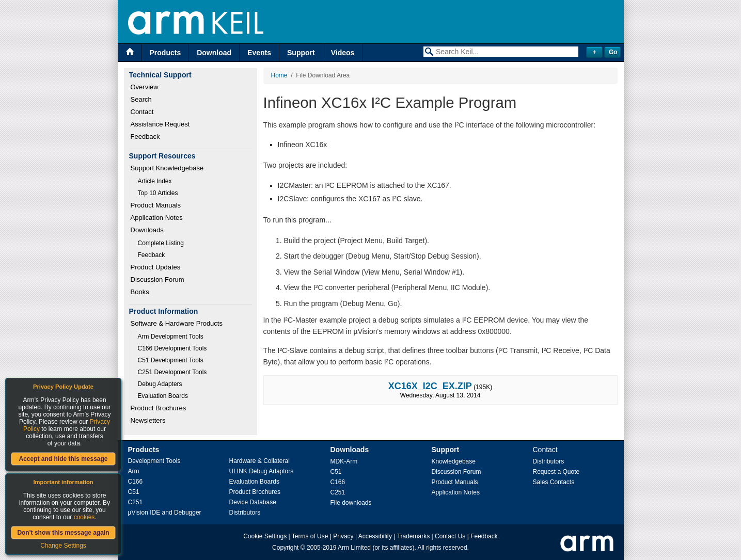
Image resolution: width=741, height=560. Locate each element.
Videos (343, 53)
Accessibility (375, 536)
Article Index (155, 181)
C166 (136, 482)
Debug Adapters (160, 384)
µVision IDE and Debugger (165, 513)
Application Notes (157, 218)
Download (214, 53)
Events (259, 53)
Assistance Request (160, 124)
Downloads (147, 230)
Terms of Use (310, 536)
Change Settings (63, 546)
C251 (136, 502)
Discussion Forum (157, 279)
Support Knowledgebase (167, 168)
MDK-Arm (344, 461)
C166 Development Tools (172, 348)
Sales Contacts (554, 482)
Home (279, 75)
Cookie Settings (265, 536)
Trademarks (414, 536)
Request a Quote (556, 472)
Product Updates (156, 267)
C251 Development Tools (172, 372)
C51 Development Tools (171, 360)
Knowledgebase (454, 461)
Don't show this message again (63, 533)
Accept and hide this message (63, 459)
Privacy (343, 536)
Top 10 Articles (158, 193)
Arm (134, 471)
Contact (142, 112)
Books (140, 292)
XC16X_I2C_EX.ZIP (430, 386)
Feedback (145, 137)
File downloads (351, 503)
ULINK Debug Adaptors (262, 471)
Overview (145, 87)
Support (301, 53)
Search (141, 99)
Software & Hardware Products (177, 323)
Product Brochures (159, 408)
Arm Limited (354, 548)
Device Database (253, 502)
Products (165, 53)
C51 (134, 492)
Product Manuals (156, 205)
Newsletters (148, 420)
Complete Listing (161, 243)
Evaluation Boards (163, 396)
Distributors (245, 513)
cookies (84, 517)
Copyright (285, 548)
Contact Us (450, 536)
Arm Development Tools (171, 337)
